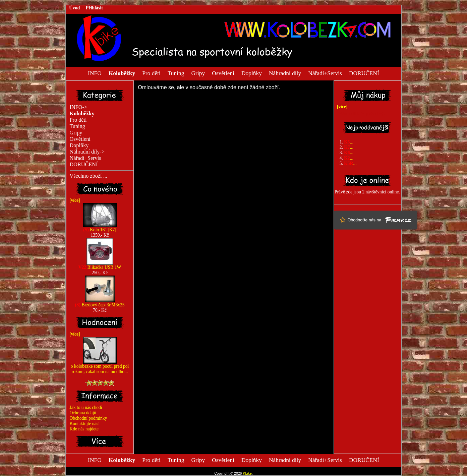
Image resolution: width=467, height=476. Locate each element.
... (348, 142)
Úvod (74, 8)
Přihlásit (94, 8)
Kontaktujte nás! (85, 424)
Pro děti (151, 73)
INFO (95, 73)
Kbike (247, 473)
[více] (73, 200)
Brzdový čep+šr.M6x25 (100, 303)
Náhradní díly (285, 73)
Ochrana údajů (83, 413)
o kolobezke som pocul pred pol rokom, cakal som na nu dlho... (100, 367)
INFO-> (79, 107)
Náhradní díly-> (87, 152)
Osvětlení (223, 73)
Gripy (198, 73)
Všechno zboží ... (89, 176)
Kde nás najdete (84, 429)
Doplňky (252, 73)
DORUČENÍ (364, 73)
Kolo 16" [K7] (100, 228)
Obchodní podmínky (89, 418)
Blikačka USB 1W (100, 265)
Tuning (176, 73)
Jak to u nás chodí (86, 407)
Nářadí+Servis (325, 73)
